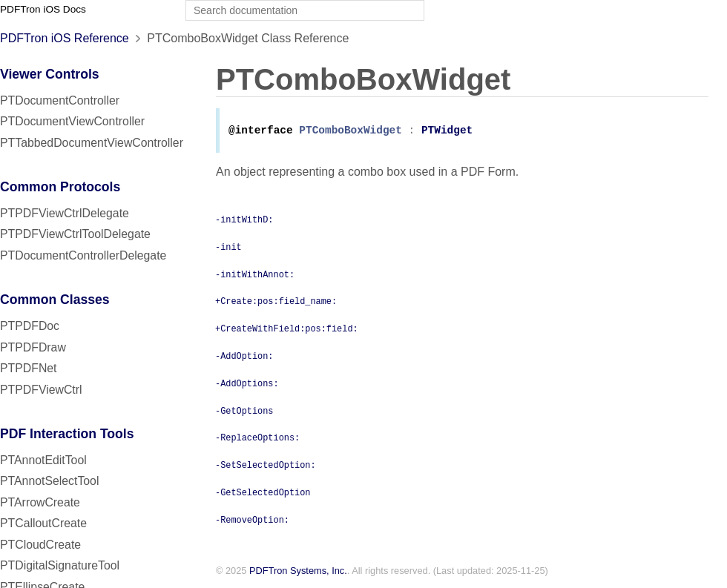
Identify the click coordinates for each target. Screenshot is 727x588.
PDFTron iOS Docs (43, 9)
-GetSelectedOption (263, 493)
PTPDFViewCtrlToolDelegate (75, 234)
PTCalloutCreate (43, 523)
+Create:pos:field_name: (276, 302)
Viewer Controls (50, 74)
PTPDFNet (29, 368)
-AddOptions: (247, 384)
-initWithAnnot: (255, 275)
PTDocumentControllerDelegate (83, 255)
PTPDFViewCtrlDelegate (65, 213)
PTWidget (447, 132)
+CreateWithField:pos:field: (287, 329)
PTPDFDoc (30, 326)
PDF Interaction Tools (67, 434)
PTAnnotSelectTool (49, 481)
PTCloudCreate (40, 545)
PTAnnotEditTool (43, 460)
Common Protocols (60, 187)
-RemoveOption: (252, 521)
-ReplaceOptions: (257, 438)
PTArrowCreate (40, 502)
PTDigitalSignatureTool (60, 565)
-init (228, 248)
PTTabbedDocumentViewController (92, 143)
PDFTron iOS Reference (65, 38)
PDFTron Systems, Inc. (298, 572)
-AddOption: (244, 357)
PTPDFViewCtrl (41, 390)
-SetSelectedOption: (266, 466)
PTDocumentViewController (72, 121)
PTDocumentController (60, 100)
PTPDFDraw (33, 347)
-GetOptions (244, 412)
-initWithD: (244, 220)
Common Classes (55, 300)
